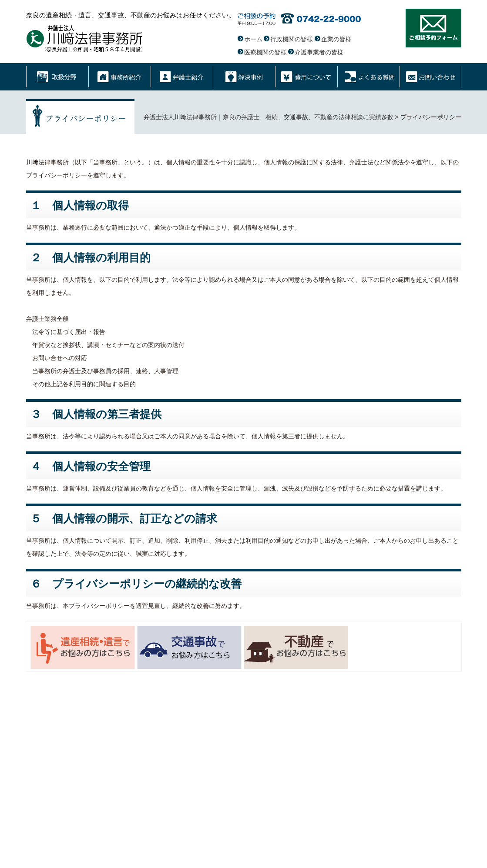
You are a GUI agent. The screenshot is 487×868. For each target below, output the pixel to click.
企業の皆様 (336, 39)
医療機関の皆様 (265, 52)
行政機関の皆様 (292, 39)
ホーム (253, 39)
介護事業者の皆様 (319, 52)
